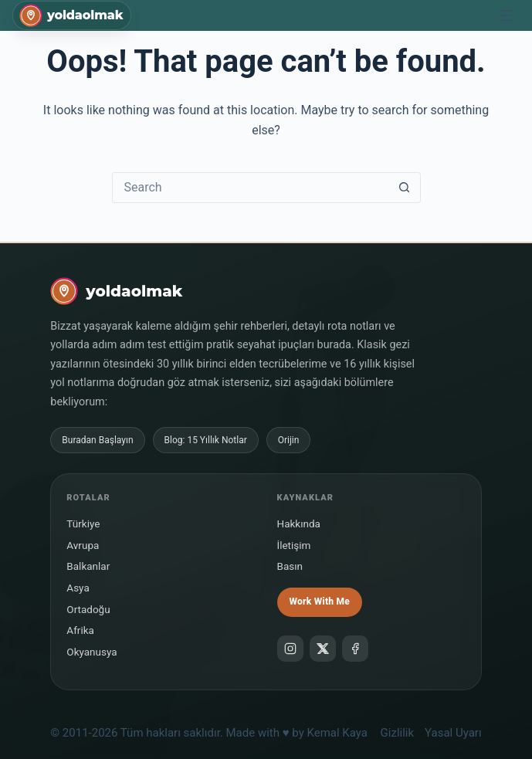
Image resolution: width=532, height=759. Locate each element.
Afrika (80, 630)
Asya (78, 588)
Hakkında (299, 524)
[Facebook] (355, 649)
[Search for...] (251, 188)
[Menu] (506, 15)
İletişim (294, 545)
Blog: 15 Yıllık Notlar (206, 440)
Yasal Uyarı (453, 733)
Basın (290, 566)
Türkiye (83, 524)
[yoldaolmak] (116, 291)
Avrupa (83, 545)
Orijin (289, 440)
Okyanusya (91, 652)
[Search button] (405, 188)
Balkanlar (88, 566)
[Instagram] (290, 649)
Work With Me (320, 601)
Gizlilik (398, 733)
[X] (323, 649)
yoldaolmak (85, 15)
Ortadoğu (88, 609)
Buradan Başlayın (97, 440)
